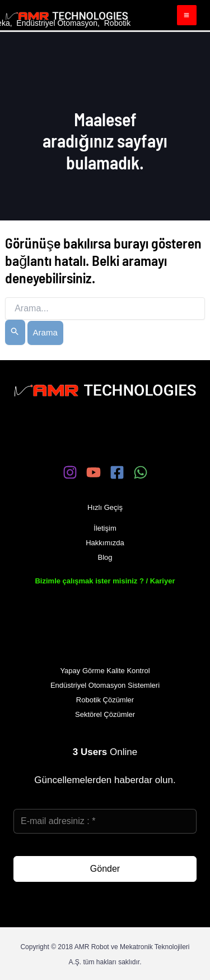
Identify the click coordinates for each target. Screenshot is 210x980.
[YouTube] (94, 472)
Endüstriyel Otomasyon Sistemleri (105, 685)
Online (105, 752)
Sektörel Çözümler (105, 714)
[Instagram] (70, 472)
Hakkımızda (105, 543)
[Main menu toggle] (187, 15)
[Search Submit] (15, 332)
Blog (105, 557)
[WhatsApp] (141, 472)
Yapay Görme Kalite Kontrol (105, 671)
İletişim (105, 528)
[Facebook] (117, 472)
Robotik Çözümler (105, 700)
